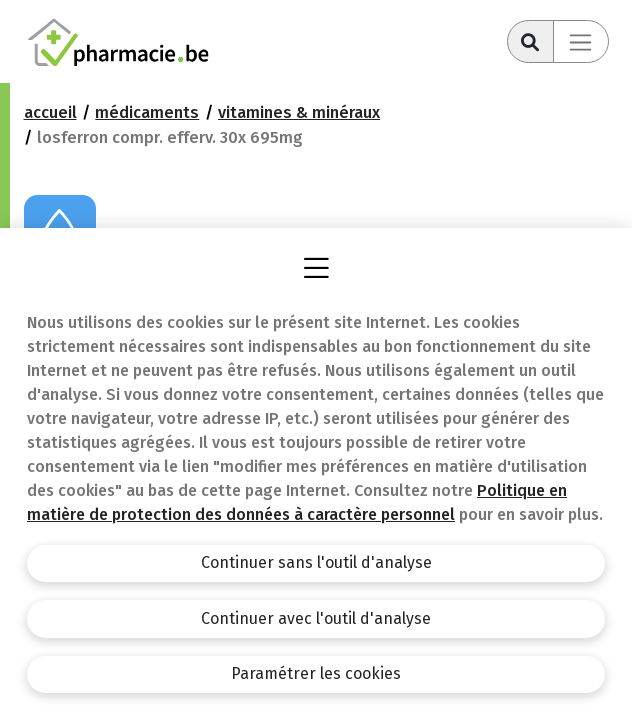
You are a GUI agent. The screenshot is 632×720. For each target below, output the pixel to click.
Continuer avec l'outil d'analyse (316, 618)
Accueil (50, 112)
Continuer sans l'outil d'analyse (316, 562)
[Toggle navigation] (581, 41)
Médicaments (147, 112)
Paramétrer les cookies (316, 673)
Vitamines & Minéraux (299, 112)
